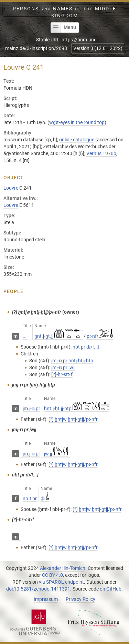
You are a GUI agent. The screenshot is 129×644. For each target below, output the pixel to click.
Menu (63, 28)
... (25, 336)
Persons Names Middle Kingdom (64, 12)
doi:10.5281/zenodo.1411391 (38, 589)
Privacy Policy (80, 599)
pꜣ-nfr (100, 336)
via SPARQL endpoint (61, 582)
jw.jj (56, 454)
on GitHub (111, 589)
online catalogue (77, 140)
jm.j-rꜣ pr (31, 409)
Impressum (46, 599)
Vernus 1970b (101, 153)
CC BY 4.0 (52, 575)
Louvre (11, 188)
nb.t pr (30, 499)
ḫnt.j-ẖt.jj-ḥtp (77, 409)
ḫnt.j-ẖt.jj (58, 336)
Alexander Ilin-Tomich (63, 568)
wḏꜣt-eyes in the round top (77, 122)
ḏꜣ (45, 499)
